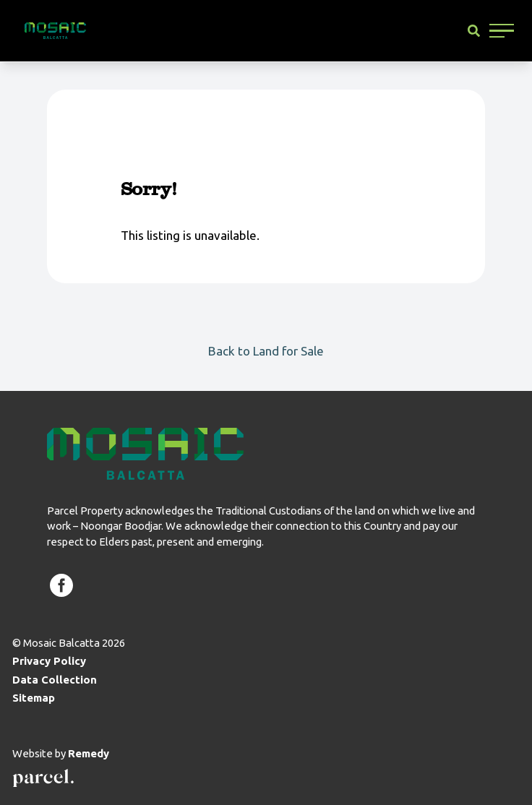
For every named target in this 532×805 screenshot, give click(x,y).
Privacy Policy (49, 661)
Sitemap (34, 698)
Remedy (89, 753)
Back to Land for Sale (266, 351)
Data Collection (55, 680)
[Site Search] (474, 31)
